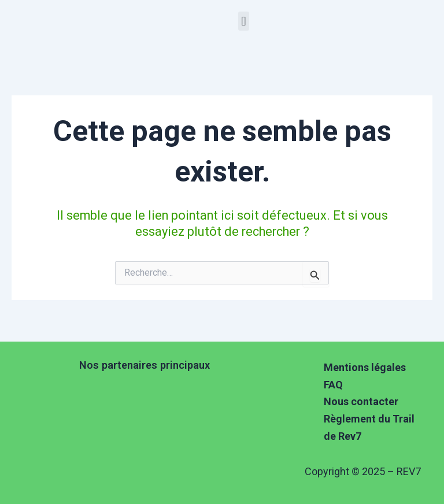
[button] (244, 21)
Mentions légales (365, 367)
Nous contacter (361, 401)
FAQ (333, 385)
